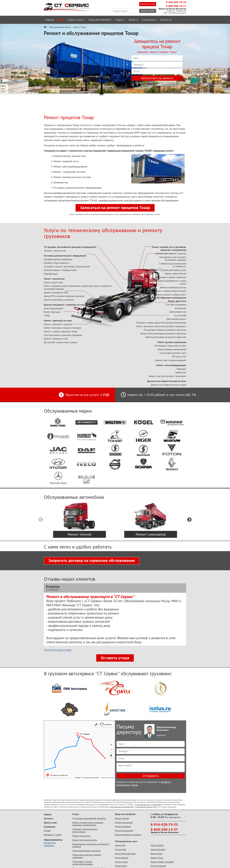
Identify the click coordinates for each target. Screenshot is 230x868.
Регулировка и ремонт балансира (171, 277)
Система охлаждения (176, 305)
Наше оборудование (54, 308)
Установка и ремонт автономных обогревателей (67, 267)
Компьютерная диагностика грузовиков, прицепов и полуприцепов (153, 298)
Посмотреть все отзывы (58, 650)
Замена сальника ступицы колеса (171, 295)
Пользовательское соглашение (148, 804)
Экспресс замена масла (55, 251)
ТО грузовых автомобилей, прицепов (89, 818)
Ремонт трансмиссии (54, 279)
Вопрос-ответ (51, 822)
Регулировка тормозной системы (170, 346)
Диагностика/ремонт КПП (56, 293)
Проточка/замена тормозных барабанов (63, 335)
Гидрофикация (51, 274)
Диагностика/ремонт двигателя (86, 851)
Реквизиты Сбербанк (50, 844)
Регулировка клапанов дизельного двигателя (165, 330)
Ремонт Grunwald (158, 866)
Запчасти (133, 20)
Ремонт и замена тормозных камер (61, 331)
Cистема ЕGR (180, 315)
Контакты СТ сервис (53, 835)
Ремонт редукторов (53, 282)
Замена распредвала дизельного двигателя (166, 337)
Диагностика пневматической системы (167, 381)
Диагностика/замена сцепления (59, 300)
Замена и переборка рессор (173, 287)
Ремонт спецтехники (124, 831)
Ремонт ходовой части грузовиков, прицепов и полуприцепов (169, 248)
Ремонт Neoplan (158, 849)
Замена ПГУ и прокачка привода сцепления (64, 296)
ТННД (47, 316)
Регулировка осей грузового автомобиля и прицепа (173, 259)
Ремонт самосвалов (124, 822)
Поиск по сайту (148, 11)
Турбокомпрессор (178, 312)
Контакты (166, 20)
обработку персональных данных (157, 85)
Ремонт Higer (157, 854)
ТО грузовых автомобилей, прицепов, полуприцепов (70, 247)
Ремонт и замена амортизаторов (171, 291)
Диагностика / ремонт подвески (171, 253)
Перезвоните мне (148, 4)
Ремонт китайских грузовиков (128, 835)
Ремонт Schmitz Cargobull (162, 862)
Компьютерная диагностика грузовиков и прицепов (91, 845)
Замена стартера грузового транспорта (167, 376)
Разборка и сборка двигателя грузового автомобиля (161, 323)
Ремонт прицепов (123, 826)
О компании (149, 20)
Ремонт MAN (121, 849)
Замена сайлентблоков (175, 274)
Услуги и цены (76, 20)
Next (189, 520)
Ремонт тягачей (122, 818)
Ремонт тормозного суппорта (58, 324)
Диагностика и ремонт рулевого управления (87, 856)
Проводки (181, 369)
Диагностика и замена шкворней (171, 360)
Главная (50, 20)
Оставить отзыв (115, 658)
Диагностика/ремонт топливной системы (64, 305)
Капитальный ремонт (176, 319)
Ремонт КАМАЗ (157, 845)
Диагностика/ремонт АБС (56, 339)
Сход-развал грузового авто (173, 353)
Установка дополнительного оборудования (65, 256)
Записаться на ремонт (157, 78)
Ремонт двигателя (177, 301)
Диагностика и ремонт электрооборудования (83, 863)
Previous (41, 520)
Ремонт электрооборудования (171, 365)
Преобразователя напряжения (58, 259)
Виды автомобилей (100, 20)
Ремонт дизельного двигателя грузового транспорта (161, 326)
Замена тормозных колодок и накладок (63, 328)
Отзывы (47, 831)
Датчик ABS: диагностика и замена (61, 342)
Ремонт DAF (120, 845)
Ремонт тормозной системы (58, 321)
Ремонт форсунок (52, 312)
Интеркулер (180, 308)
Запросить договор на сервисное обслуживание (92, 560)
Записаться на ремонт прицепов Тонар (115, 208)
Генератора (181, 372)
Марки (120, 20)
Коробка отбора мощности (57, 263)
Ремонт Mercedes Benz (125, 854)
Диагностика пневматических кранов (168, 385)
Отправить (151, 776)
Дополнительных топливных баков (60, 270)
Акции (61, 20)
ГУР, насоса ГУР (179, 357)
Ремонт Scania (121, 862)
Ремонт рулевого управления (172, 342)
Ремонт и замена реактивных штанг (169, 270)
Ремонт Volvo (121, 866)
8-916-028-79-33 (176, 2)
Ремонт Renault (122, 858)
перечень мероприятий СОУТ (122, 807)
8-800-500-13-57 (176, 6)
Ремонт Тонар (157, 858)
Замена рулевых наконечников (172, 349)
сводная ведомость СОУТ (147, 807)
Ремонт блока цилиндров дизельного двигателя (163, 334)
